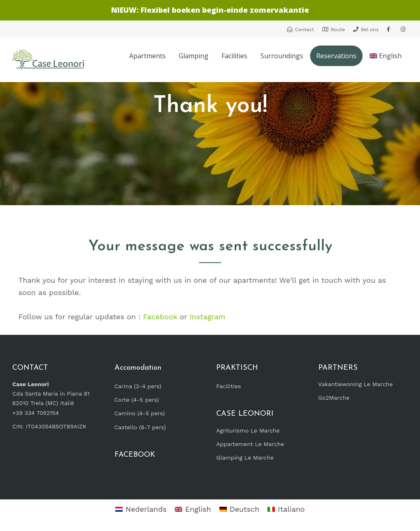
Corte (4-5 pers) (137, 400)
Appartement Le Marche (250, 444)
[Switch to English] (193, 509)
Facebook (160, 317)
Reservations (336, 56)
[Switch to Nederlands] (141, 509)
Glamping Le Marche (245, 458)
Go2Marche (334, 398)
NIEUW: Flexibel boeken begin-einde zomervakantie (210, 10)
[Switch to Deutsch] (240, 509)
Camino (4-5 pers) (140, 413)
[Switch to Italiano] (286, 509)
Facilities (234, 56)
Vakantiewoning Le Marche (356, 384)
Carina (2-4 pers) (138, 386)
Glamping (194, 56)
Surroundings (282, 56)
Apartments (147, 56)
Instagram (208, 317)
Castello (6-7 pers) (140, 427)
